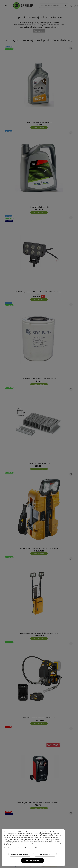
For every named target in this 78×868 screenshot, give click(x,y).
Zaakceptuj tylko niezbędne (20, 854)
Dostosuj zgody (45, 854)
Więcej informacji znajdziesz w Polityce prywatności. (21, 848)
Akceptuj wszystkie (33, 860)
